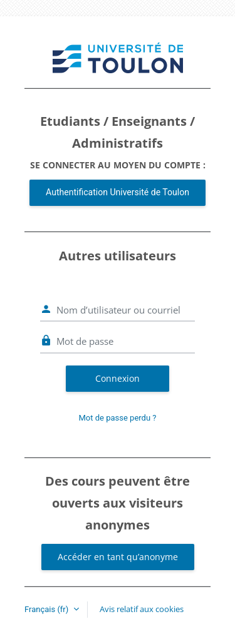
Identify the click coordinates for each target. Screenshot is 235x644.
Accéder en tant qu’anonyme (118, 557)
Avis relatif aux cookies (142, 609)
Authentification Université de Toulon (118, 192)
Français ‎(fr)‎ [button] (48, 609)
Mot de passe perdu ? (118, 418)
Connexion (118, 378)
